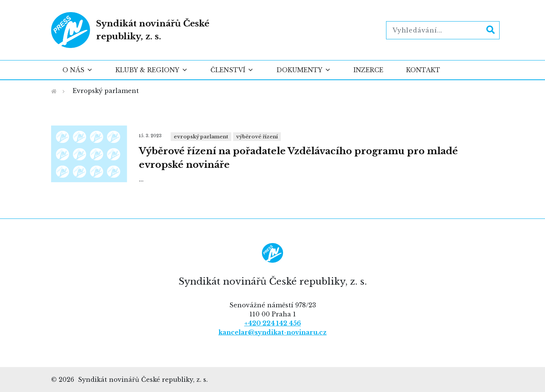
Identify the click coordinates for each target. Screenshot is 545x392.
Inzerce (368, 70)
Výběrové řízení (257, 137)
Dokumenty (304, 70)
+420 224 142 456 (272, 323)
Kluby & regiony (152, 70)
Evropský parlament (201, 137)
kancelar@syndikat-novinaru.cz (272, 332)
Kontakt (423, 70)
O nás (78, 70)
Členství (232, 70)
